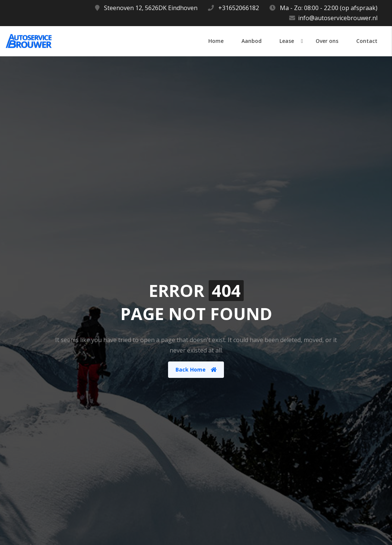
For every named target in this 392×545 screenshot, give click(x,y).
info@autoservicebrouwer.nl (338, 18)
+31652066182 (239, 8)
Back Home (196, 369)
